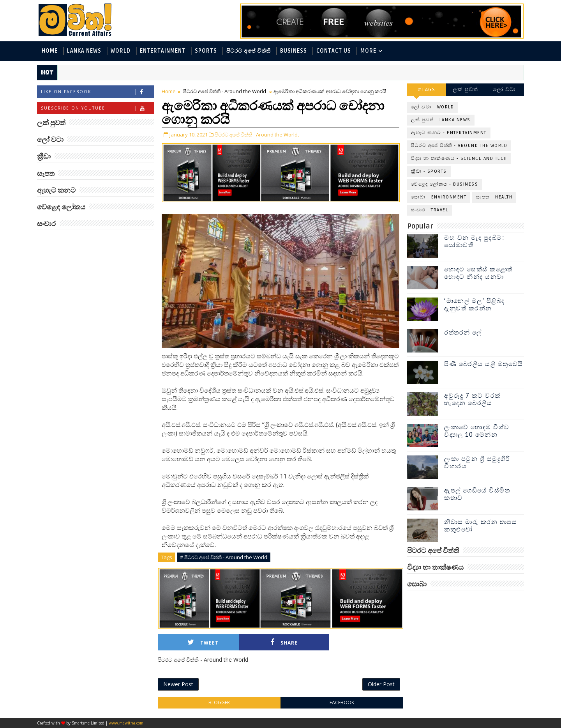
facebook (342, 702)
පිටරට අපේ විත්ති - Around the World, (257, 135)
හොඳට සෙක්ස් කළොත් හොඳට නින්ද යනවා (478, 273)
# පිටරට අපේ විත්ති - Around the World (224, 557)
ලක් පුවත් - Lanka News (441, 120)
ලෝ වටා (505, 89)
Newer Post (178, 684)
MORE (368, 51)
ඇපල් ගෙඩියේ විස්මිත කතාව (477, 494)
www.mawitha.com (126, 723)
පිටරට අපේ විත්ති (249, 51)
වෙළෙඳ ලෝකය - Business (445, 184)
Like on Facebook (97, 92)
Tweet (203, 642)
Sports (206, 51)
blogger (219, 702)
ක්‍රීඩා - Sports (429, 171)
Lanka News (84, 51)
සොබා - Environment (439, 197)
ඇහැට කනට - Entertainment (449, 133)
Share (284, 642)
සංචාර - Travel (430, 210)
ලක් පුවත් (466, 89)
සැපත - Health (494, 197)
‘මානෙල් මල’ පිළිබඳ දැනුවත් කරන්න (475, 305)
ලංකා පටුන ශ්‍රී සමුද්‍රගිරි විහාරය (477, 463)
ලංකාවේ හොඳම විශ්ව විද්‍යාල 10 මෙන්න (477, 431)
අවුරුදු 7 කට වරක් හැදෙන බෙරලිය (473, 399)
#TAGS (427, 89)
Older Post (381, 684)
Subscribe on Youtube (97, 108)
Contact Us (334, 51)
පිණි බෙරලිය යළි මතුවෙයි (484, 364)
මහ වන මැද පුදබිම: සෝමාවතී (474, 242)
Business (294, 51)
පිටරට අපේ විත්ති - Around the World (225, 91)
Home (50, 51)
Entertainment (163, 51)
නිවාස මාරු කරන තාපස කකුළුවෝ (481, 526)
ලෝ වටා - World (432, 107)
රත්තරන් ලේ (463, 333)
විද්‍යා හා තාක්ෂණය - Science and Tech (459, 159)
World (121, 51)
